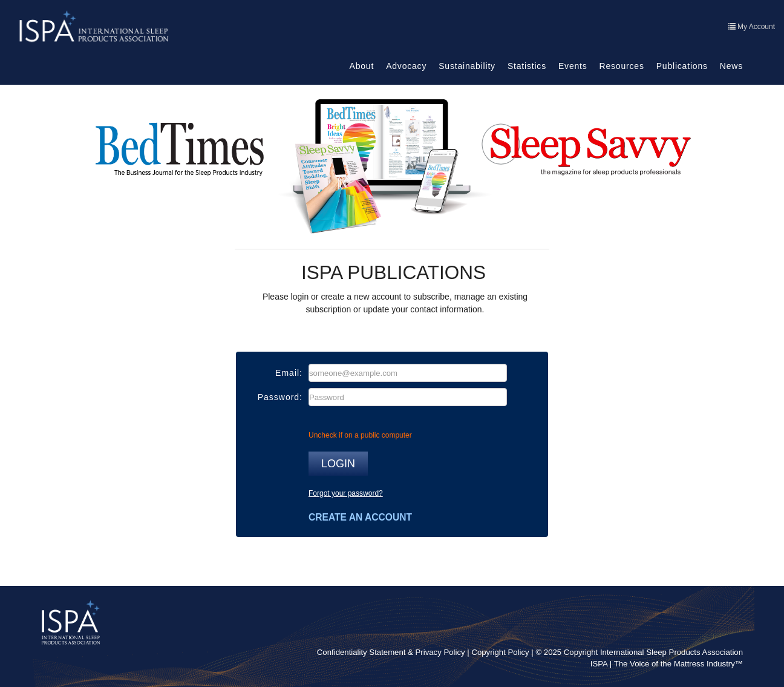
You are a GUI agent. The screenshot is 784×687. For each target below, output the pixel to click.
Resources (622, 66)
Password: (280, 397)
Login (338, 464)
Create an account (360, 517)
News (731, 66)
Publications (682, 66)
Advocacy (406, 66)
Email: (289, 373)
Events (573, 66)
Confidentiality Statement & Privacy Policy (391, 652)
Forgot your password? (346, 493)
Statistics (527, 66)
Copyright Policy (500, 652)
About (362, 66)
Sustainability (467, 66)
